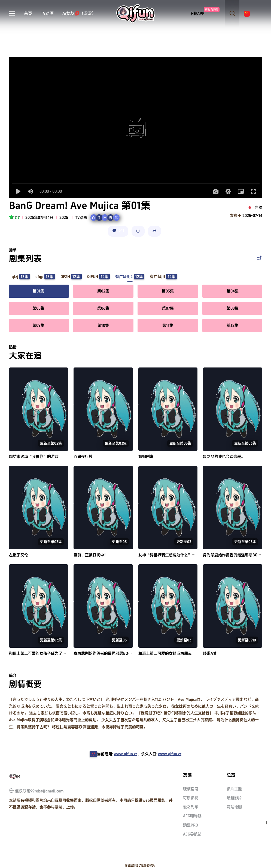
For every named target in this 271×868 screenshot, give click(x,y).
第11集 (168, 325)
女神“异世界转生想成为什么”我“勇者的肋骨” (180, 555)
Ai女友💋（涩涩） (79, 14)
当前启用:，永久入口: (139, 754)
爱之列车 (191, 807)
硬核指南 (191, 789)
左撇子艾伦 (19, 555)
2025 (64, 217)
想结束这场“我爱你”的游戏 (34, 456)
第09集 (38, 325)
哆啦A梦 (210, 653)
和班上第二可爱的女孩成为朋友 (165, 653)
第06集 (103, 308)
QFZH (71, 277)
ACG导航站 (192, 834)
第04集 (233, 291)
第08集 (233, 308)
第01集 (38, 291)
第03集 (168, 291)
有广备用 (163, 277)
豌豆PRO (191, 825)
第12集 (233, 325)
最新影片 (234, 798)
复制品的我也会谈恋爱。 (224, 456)
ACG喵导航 (192, 816)
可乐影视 (191, 798)
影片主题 (234, 789)
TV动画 (47, 14)
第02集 (103, 291)
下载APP (197, 13)
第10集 (103, 325)
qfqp (45, 277)
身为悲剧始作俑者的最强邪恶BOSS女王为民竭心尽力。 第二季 (126, 653)
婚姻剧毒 (146, 456)
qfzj (21, 277)
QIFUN (98, 277)
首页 (28, 14)
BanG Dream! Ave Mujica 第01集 (80, 206)
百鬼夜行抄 (83, 456)
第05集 (38, 308)
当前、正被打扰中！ (91, 555)
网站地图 (234, 807)
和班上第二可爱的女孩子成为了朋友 (39, 653)
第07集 (168, 308)
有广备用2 (130, 277)
